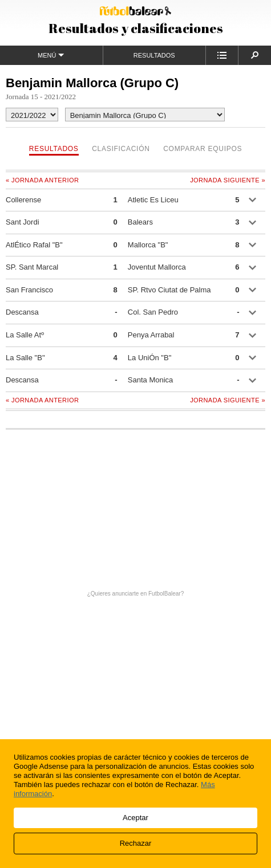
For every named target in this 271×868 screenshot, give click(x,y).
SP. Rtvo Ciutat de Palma (169, 290)
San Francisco (29, 290)
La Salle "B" (25, 358)
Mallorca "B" (148, 245)
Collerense (23, 200)
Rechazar (136, 843)
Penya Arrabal (151, 335)
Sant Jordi (23, 222)
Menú (51, 55)
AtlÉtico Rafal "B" (34, 245)
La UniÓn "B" (149, 358)
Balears (140, 222)
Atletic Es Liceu (153, 200)
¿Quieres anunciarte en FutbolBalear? (136, 594)
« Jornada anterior (42, 180)
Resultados (154, 55)
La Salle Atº (25, 335)
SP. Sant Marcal (32, 267)
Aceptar (135, 818)
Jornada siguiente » (228, 180)
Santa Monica (151, 380)
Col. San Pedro (153, 312)
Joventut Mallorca (157, 267)
